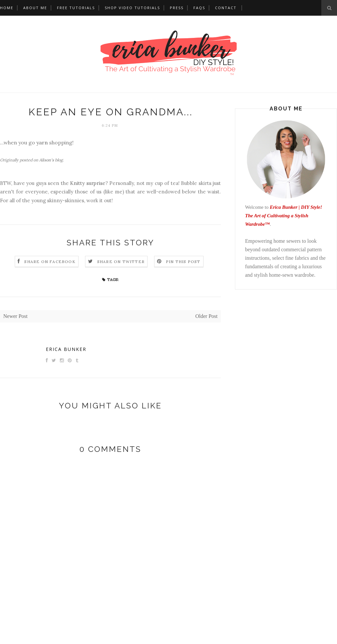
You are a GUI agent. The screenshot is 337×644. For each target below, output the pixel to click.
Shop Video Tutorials (132, 8)
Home (7, 8)
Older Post (206, 316)
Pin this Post (183, 262)
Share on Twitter (121, 262)
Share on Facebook (50, 262)
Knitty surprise (88, 183)
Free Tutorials (76, 8)
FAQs (199, 8)
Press (177, 8)
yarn (42, 142)
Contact (226, 8)
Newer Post (15, 316)
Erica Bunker (66, 349)
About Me (35, 8)
